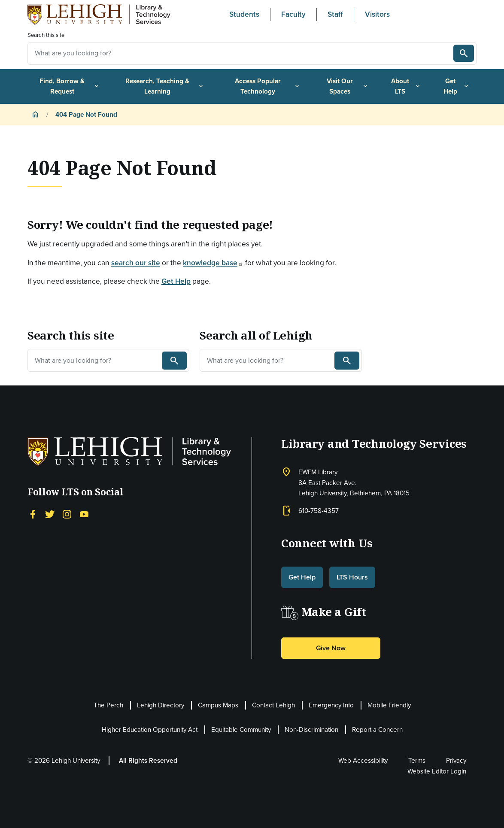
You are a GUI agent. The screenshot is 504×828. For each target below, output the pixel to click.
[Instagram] (67, 513)
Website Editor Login (437, 771)
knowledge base (213, 263)
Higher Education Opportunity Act (150, 730)
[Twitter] (50, 513)
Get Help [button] (302, 577)
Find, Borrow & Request (70, 86)
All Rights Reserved (148, 761)
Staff (335, 14)
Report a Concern (377, 730)
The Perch (108, 705)
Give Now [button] (331, 648)
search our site (136, 263)
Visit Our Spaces (348, 86)
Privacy (456, 761)
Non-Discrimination (311, 730)
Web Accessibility (363, 761)
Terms (417, 761)
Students (244, 14)
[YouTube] (84, 513)
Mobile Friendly (389, 705)
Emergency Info (331, 705)
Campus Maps (218, 705)
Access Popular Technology (268, 86)
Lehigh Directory (161, 705)
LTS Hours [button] (352, 577)
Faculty (293, 14)
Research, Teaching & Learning (165, 86)
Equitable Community (241, 730)
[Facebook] (33, 513)
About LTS (406, 86)
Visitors (377, 14)
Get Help (457, 86)
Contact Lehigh (273, 705)
